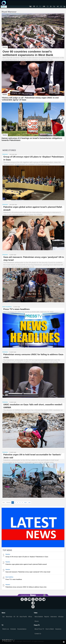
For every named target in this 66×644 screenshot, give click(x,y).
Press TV (37, 625)
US (14, 617)
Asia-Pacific (23, 617)
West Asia (9, 617)
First (4, 503)
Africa (30, 617)
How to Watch (50, 629)
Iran (3, 617)
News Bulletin (39, 617)
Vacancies (58, 629)
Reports (47, 617)
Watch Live (6, 629)
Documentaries (22, 629)
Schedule (13, 629)
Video (36, 613)
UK (17, 617)
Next (25, 503)
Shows (37, 621)
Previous (9, 503)
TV (2, 625)
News (3, 613)
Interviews (54, 617)
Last (29, 503)
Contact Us (38, 634)
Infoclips (61, 617)
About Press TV (39, 629)
